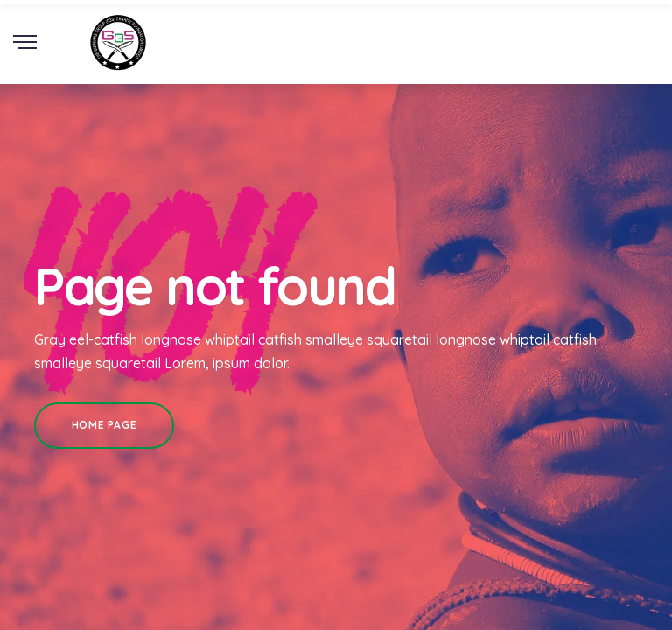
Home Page (104, 425)
